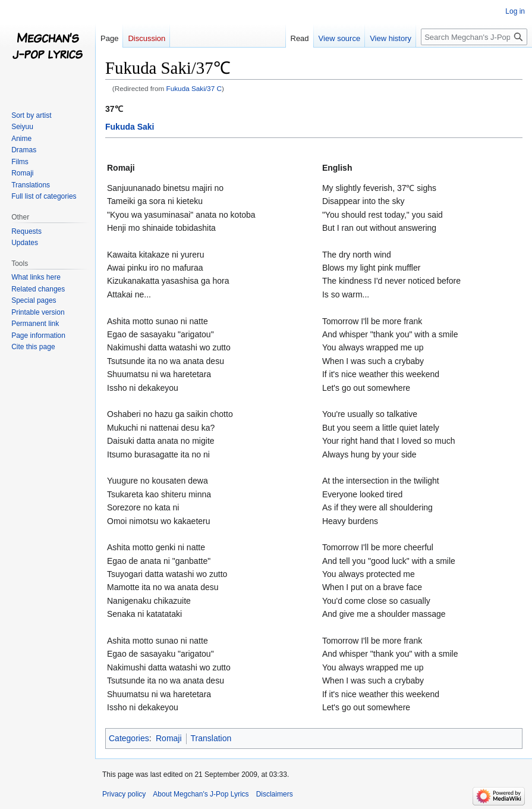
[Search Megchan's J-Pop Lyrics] (474, 37)
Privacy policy (124, 794)
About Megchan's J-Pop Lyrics (201, 794)
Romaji (169, 738)
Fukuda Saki (130, 127)
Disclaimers (275, 794)
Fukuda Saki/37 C (194, 88)
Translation (211, 738)
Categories (129, 738)
